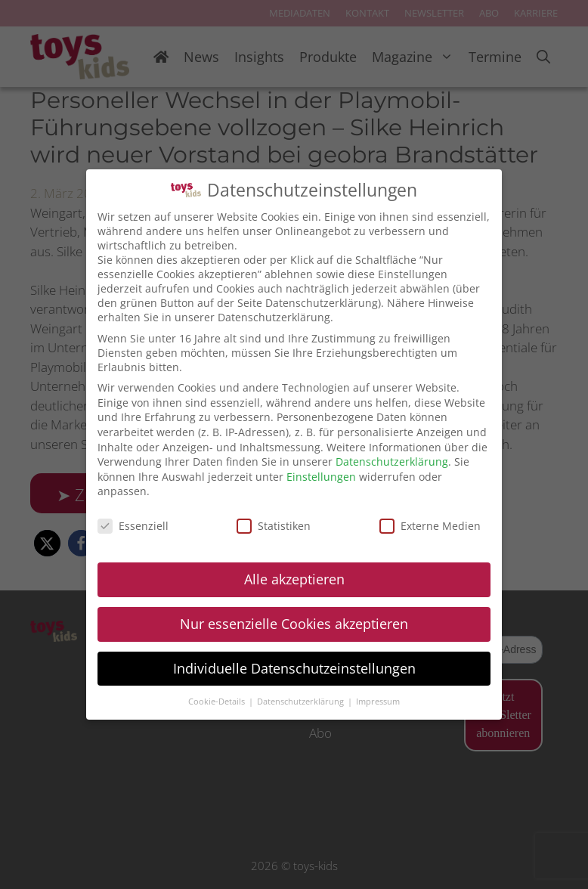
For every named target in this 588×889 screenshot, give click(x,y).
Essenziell (133, 526)
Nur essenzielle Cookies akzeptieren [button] (294, 624)
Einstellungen (321, 477)
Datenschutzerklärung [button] (302, 702)
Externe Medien (430, 526)
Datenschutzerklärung (392, 462)
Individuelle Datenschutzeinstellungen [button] (294, 668)
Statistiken (274, 526)
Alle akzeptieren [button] (294, 579)
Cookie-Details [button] (218, 702)
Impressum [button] (378, 702)
